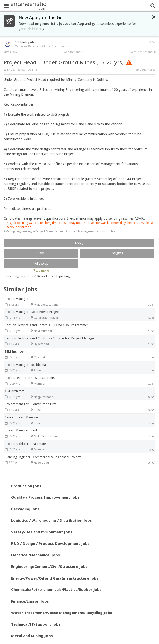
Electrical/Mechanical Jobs (35, 555)
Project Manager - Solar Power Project (32, 312)
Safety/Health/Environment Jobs (42, 532)
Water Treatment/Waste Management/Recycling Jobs (62, 613)
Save (41, 253)
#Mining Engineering (18, 231)
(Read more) (41, 271)
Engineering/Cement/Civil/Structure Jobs (49, 566)
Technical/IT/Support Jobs (36, 624)
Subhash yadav (26, 42)
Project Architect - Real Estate (25, 444)
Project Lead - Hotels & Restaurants (30, 378)
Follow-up (41, 263)
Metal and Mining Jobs (32, 636)
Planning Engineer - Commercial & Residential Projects (43, 457)
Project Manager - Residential (26, 365)
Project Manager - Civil (21, 430)
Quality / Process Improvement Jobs (45, 497)
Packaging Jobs (25, 509)
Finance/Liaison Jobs (30, 601)
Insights (117, 253)
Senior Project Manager (22, 417)
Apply (79, 243)
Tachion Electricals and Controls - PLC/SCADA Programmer (47, 325)
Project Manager (17, 299)
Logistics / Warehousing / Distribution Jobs (51, 520)
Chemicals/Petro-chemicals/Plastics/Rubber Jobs (56, 589)
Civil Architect (14, 391)
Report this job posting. (54, 276)
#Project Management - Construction (91, 231)
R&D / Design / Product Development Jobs (50, 543)
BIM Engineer (15, 352)
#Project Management (49, 231)
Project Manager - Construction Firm (31, 404)
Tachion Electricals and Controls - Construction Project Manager (50, 338)
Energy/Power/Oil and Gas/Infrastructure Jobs (55, 578)
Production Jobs (26, 486)
